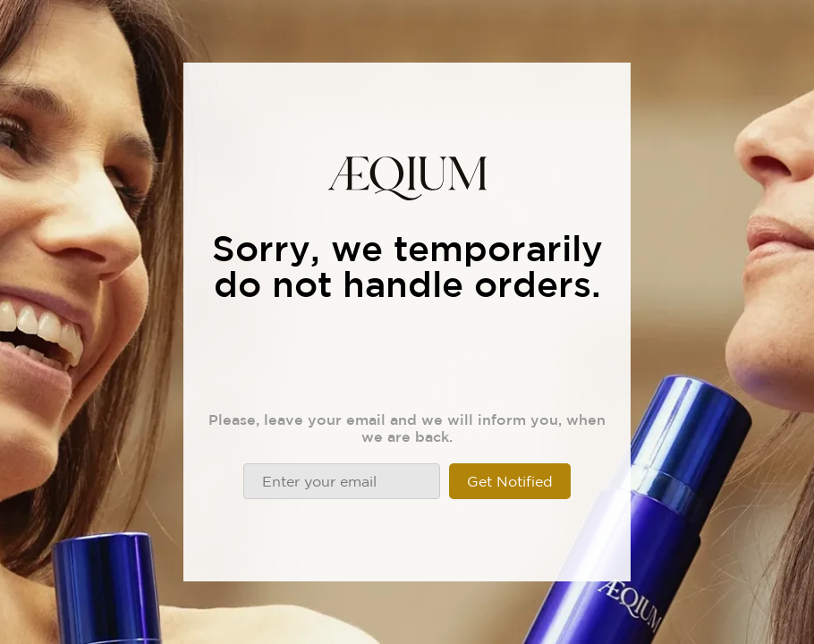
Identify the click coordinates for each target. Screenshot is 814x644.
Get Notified (510, 481)
